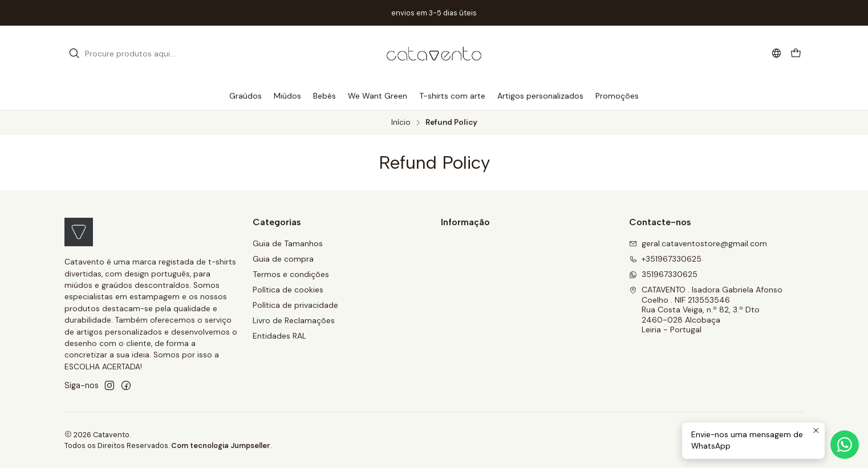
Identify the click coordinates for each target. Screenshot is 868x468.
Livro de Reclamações (294, 320)
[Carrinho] (796, 54)
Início (401, 123)
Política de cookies (288, 290)
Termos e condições (291, 274)
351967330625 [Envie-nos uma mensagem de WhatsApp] (663, 274)
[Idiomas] (776, 53)
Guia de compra (283, 259)
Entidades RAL (279, 336)
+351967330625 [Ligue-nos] (665, 259)
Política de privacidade (295, 305)
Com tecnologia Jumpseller (221, 445)
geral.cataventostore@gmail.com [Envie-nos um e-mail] (698, 243)
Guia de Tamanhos (288, 243)
